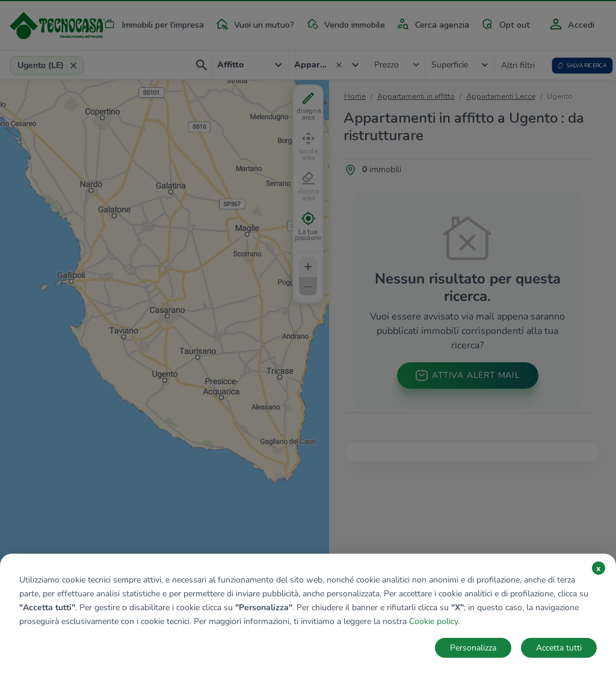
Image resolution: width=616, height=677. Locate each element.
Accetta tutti (559, 648)
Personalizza (473, 648)
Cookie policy (433, 621)
